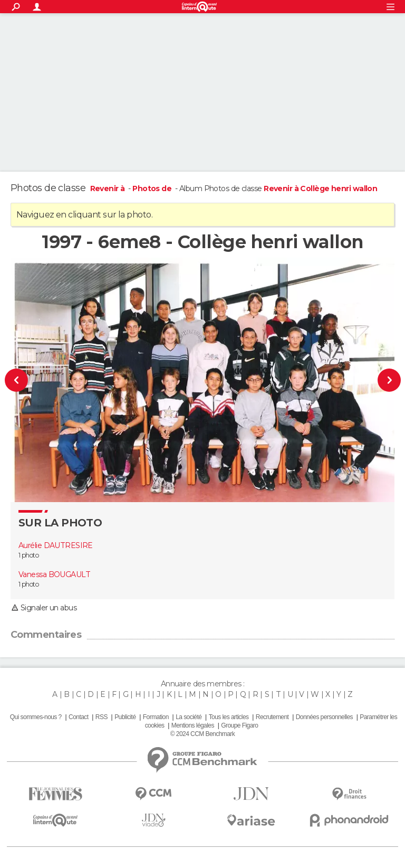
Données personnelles (324, 717)
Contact (78, 717)
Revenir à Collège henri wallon (320, 188)
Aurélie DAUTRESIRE (56, 545)
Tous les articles (229, 717)
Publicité (125, 717)
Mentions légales (193, 725)
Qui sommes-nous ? (36, 717)
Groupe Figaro (239, 725)
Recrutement (272, 717)
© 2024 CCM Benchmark (202, 734)
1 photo (28, 555)
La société (189, 717)
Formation (156, 717)
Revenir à (108, 188)
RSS (102, 717)
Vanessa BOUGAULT (54, 574)
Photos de (153, 188)
